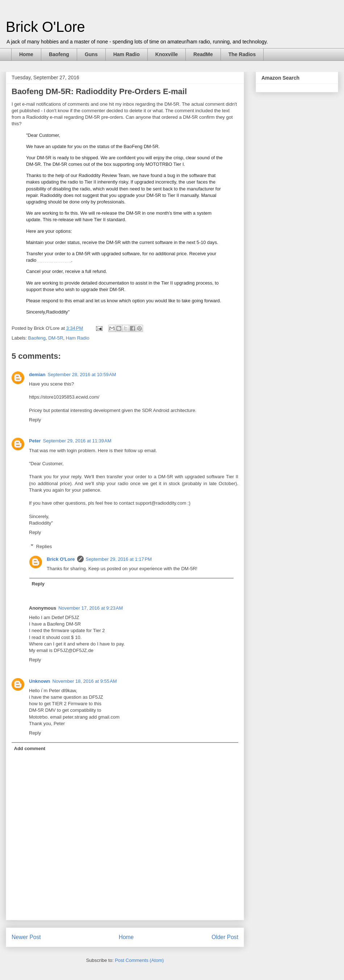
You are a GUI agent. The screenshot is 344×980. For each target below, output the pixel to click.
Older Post (225, 937)
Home (26, 54)
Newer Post (26, 937)
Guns (91, 54)
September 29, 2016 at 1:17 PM (119, 559)
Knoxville (167, 54)
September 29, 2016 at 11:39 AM (77, 441)
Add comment (30, 748)
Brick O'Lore (45, 27)
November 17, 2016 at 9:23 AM (91, 608)
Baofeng (59, 54)
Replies (44, 546)
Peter (35, 441)
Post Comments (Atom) (139, 960)
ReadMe (203, 54)
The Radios (242, 54)
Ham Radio (127, 54)
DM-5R (56, 338)
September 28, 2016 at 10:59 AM (82, 375)
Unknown (40, 681)
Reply (35, 420)
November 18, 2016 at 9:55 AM (85, 681)
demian (37, 375)
